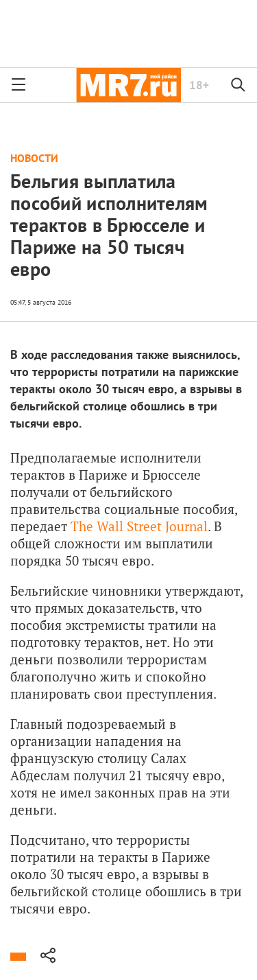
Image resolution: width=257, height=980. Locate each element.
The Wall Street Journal (139, 526)
